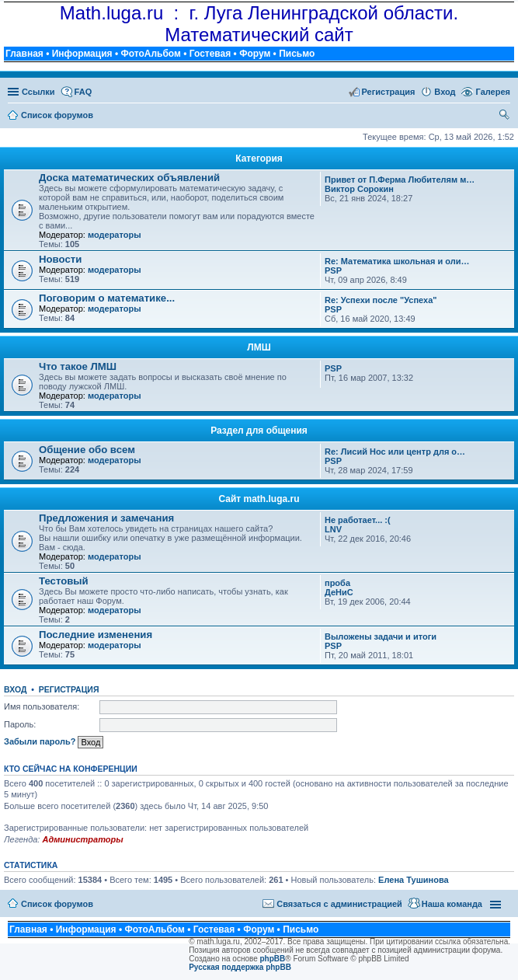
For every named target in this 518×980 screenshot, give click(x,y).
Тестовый (64, 581)
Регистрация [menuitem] (389, 92)
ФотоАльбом (150, 54)
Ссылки (38, 92)
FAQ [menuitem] (83, 92)
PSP (333, 270)
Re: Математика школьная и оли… (397, 261)
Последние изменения (96, 635)
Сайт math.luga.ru (259, 499)
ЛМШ (259, 347)
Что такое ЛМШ (78, 366)
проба (337, 583)
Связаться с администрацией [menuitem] (339, 904)
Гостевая (210, 54)
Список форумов (57, 904)
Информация (82, 54)
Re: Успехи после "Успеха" (381, 300)
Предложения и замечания (106, 518)
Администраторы (82, 839)
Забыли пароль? (40, 741)
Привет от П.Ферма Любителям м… (400, 180)
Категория (259, 159)
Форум (255, 54)
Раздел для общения (259, 431)
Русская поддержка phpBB (240, 967)
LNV (333, 529)
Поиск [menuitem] (505, 117)
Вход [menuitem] (445, 92)
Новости (60, 259)
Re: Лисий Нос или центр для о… (395, 452)
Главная (24, 54)
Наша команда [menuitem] (452, 904)
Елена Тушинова (414, 880)
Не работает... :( (358, 520)
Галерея (493, 92)
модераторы (115, 235)
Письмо (297, 54)
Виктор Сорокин (359, 189)
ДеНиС (339, 592)
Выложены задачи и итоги (381, 636)
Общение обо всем (87, 450)
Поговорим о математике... (107, 298)
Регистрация (69, 689)
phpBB (273, 959)
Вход (15, 689)
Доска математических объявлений (129, 178)
